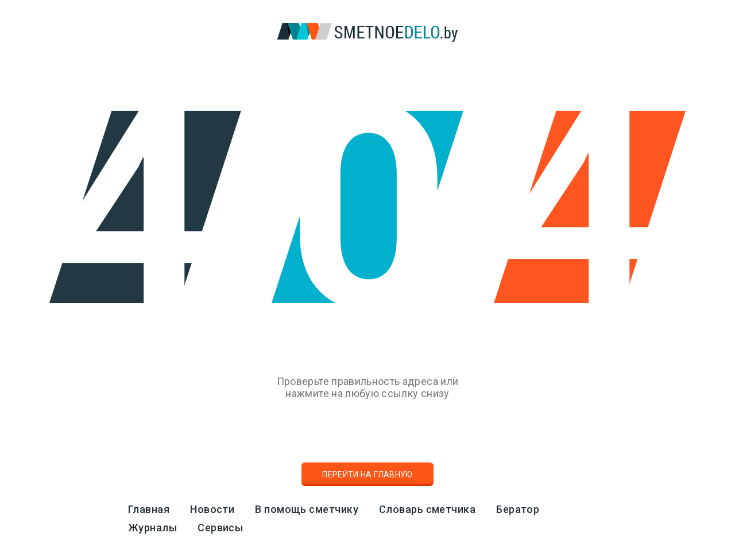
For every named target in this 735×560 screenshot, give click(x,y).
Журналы (152, 528)
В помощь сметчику (307, 509)
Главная (149, 509)
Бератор (518, 509)
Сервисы (220, 528)
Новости (212, 509)
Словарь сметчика (427, 509)
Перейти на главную (367, 475)
